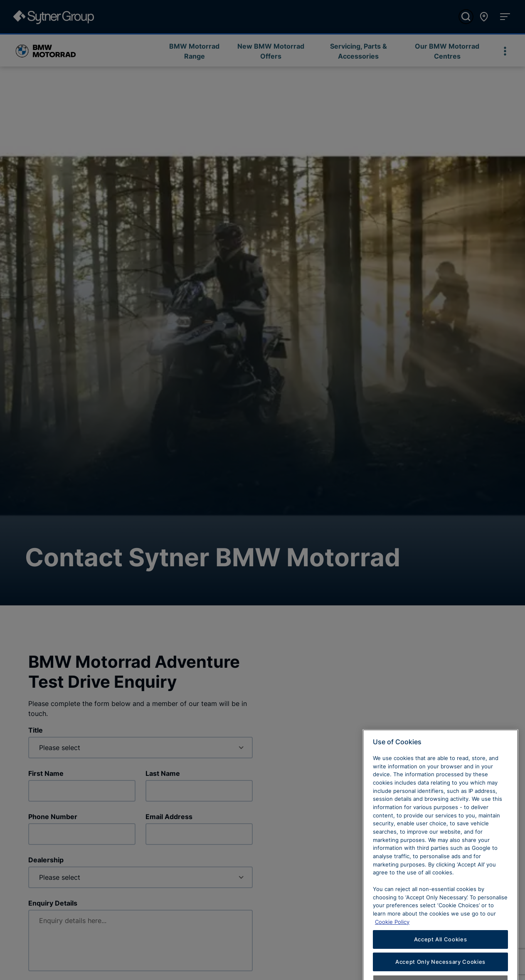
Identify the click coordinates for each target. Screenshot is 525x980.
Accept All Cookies (441, 962)
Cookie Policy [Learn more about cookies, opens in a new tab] (392, 944)
